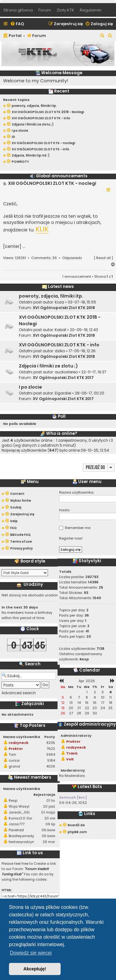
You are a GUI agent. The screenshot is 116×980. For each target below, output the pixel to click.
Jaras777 (17, 824)
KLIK (42, 230)
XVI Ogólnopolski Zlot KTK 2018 (64, 308)
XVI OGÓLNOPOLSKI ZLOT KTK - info (59, 345)
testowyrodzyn (21, 842)
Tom (12, 754)
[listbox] (25, 573)
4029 (51, 766)
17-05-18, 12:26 (82, 351)
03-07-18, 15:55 (82, 302)
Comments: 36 (44, 258)
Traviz (72, 753)
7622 (51, 749)
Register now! (71, 538)
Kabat (60, 330)
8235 (51, 743)
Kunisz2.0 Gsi (20, 818)
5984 (51, 754)
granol (14, 766)
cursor (14, 760)
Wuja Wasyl (19, 806)
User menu (87, 482)
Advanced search (19, 693)
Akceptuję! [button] (35, 969)
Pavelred (16, 830)
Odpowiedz (72, 258)
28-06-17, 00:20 (90, 393)
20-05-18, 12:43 (84, 330)
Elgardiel (63, 393)
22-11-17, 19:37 (94, 372)
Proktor (16, 749)
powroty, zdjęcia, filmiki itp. (51, 296)
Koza (59, 302)
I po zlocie (30, 387)
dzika (60, 351)
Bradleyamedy (21, 836)
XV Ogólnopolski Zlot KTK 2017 (63, 378)
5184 (51, 760)
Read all (103, 258)
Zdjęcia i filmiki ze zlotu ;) (48, 366)
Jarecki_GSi (19, 812)
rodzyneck (19, 743)
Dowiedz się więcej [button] (31, 953)
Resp (13, 800)
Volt (70, 759)
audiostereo (66, 372)
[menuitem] (17, 24)
